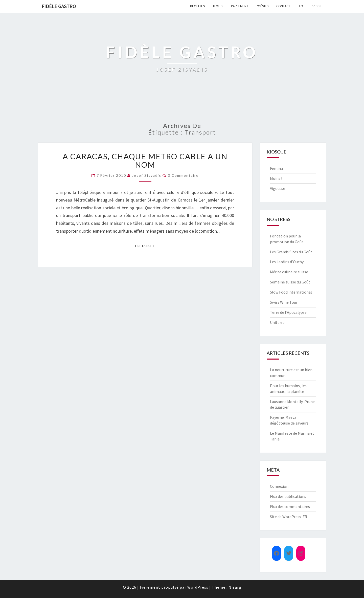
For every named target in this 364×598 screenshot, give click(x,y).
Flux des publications (288, 496)
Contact (283, 6)
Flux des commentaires (290, 506)
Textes (218, 6)
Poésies (262, 6)
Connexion (279, 486)
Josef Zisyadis (147, 175)
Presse (316, 6)
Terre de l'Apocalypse (288, 312)
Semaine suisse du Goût (290, 282)
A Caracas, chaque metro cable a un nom (145, 160)
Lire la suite (146, 246)
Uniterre (277, 322)
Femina (276, 168)
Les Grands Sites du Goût (291, 252)
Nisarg (235, 587)
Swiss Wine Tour (284, 302)
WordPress (198, 587)
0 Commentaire (183, 175)
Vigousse (278, 188)
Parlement (240, 6)
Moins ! (276, 178)
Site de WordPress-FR (289, 517)
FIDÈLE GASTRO (59, 6)
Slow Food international (291, 292)
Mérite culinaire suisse (289, 272)
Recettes (198, 6)
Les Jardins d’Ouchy (287, 262)
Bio (300, 6)
